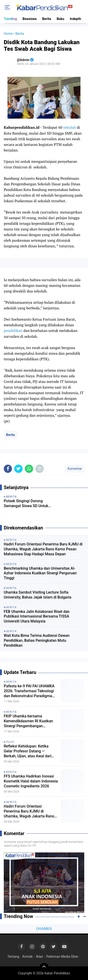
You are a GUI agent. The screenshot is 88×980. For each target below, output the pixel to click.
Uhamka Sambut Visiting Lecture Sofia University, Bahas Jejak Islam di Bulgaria (38, 595)
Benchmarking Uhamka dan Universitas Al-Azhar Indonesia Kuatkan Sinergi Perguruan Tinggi (40, 573)
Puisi (10, 742)
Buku (60, 19)
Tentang (13, 957)
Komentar (74, 469)
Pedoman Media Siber (62, 957)
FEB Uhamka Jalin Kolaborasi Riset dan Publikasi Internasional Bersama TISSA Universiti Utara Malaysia (37, 616)
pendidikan (13, 331)
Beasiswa (30, 19)
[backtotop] (44, 968)
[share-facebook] (8, 469)
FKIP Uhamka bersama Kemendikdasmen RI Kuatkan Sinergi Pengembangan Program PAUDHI (28, 721)
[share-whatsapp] (29, 469)
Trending (10, 19)
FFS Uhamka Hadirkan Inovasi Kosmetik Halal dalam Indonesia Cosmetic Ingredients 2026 (31, 781)
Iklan (39, 957)
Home (8, 34)
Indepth (75, 19)
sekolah (69, 127)
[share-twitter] (18, 469)
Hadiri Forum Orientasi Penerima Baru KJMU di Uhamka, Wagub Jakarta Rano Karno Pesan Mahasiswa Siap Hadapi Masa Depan (43, 549)
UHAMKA (44, 929)
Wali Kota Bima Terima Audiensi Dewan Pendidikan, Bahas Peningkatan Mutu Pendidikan (37, 640)
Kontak (28, 957)
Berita (47, 19)
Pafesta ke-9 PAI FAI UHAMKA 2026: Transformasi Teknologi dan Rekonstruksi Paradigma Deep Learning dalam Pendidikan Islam (29, 691)
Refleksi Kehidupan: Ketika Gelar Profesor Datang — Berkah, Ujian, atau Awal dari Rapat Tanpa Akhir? (28, 751)
